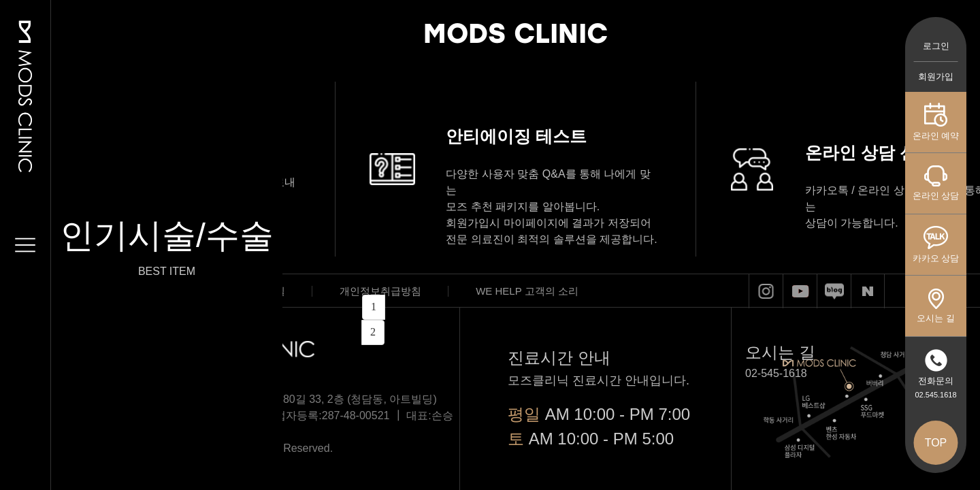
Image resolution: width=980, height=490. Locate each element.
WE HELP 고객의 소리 (527, 291)
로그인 (936, 46)
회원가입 (936, 77)
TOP (936, 443)
